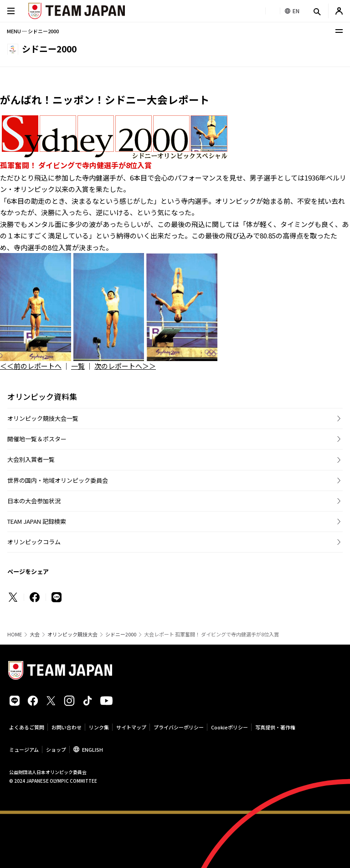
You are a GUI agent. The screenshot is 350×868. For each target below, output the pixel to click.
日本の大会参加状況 (34, 501)
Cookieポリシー (229, 727)
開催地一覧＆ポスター (37, 439)
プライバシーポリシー (179, 727)
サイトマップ (131, 727)
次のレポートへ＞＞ (125, 366)
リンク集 (99, 727)
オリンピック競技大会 (72, 634)
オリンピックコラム (34, 542)
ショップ (56, 749)
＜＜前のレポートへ (31, 366)
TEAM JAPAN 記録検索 (37, 521)
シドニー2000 (121, 634)
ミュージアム (24, 749)
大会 (35, 634)
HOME (15, 634)
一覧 (78, 366)
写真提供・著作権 (275, 727)
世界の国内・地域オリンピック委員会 (58, 480)
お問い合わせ (67, 727)
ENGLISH (93, 749)
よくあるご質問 (27, 727)
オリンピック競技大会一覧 (43, 418)
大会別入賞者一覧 (31, 459)
